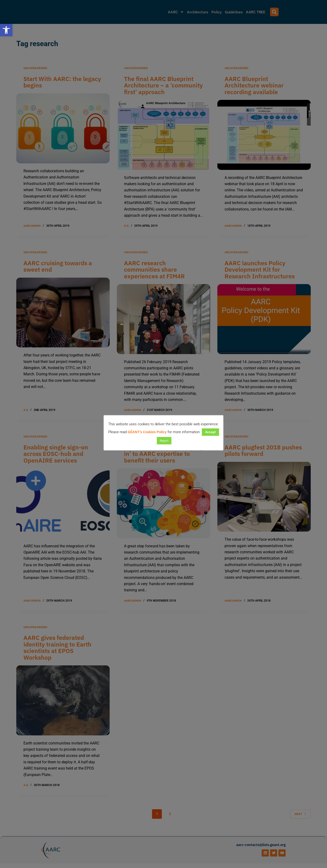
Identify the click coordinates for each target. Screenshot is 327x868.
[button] (6, 30)
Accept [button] (210, 432)
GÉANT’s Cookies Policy (147, 432)
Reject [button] (164, 441)
